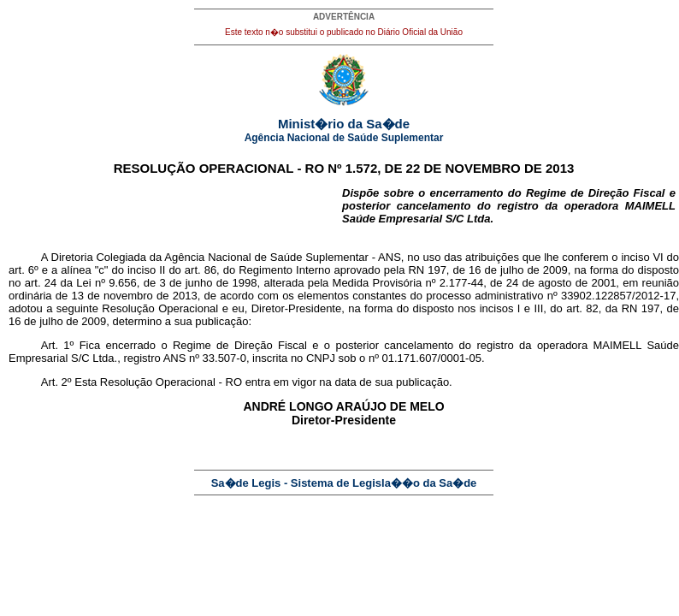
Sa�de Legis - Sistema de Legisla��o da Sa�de (344, 483)
